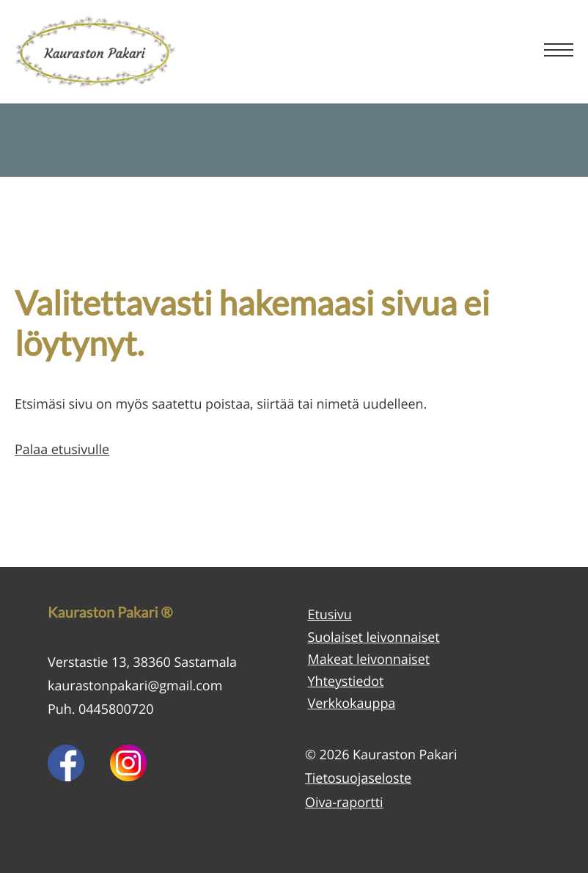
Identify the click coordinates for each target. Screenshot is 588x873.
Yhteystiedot (346, 682)
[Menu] (559, 52)
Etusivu (330, 615)
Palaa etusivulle (62, 450)
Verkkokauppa (352, 704)
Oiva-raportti (344, 803)
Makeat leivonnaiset (369, 660)
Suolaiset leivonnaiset (374, 638)
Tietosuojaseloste (358, 778)
